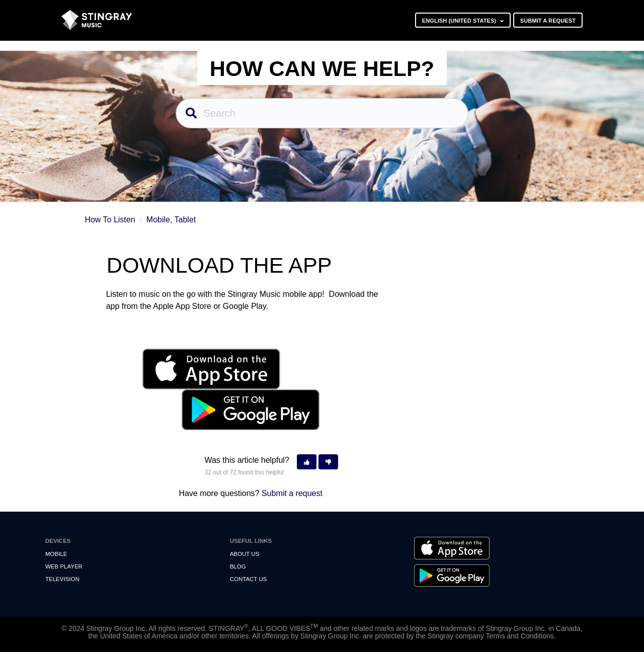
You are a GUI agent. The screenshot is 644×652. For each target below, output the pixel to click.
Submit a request (548, 21)
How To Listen (110, 220)
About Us (245, 554)
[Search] (322, 113)
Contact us (249, 579)
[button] (307, 462)
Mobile (56, 554)
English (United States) (460, 21)
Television (62, 579)
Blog (238, 566)
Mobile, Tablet (171, 220)
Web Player (64, 566)
